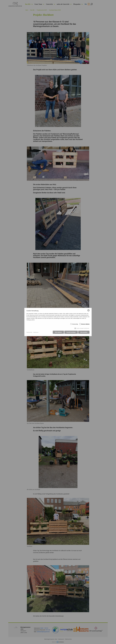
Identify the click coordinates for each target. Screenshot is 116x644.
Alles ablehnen (58, 332)
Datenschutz (29, 332)
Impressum (36, 332)
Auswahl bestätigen (71, 332)
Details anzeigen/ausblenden (83, 328)
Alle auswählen (84, 332)
